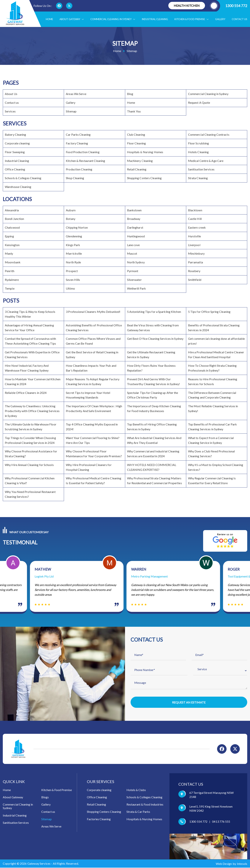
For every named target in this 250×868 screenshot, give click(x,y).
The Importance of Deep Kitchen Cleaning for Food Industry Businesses (154, 408)
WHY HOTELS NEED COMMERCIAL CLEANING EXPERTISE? (152, 467)
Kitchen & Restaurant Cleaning (85, 161)
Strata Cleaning (198, 178)
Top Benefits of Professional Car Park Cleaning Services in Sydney (213, 427)
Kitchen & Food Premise (57, 790)
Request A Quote (199, 103)
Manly (9, 253)
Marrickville (74, 253)
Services (10, 111)
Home (49, 19)
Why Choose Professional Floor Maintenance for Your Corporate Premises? (94, 454)
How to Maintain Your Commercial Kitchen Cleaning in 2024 (33, 381)
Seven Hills (73, 280)
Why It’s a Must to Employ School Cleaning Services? (216, 467)
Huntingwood (136, 236)
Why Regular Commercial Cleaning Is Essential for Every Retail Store (212, 481)
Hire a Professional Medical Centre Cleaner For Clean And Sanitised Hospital (216, 355)
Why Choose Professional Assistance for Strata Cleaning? (31, 454)
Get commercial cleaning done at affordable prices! (216, 341)
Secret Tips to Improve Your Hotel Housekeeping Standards (88, 395)
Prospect (72, 271)
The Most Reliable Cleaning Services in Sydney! (213, 408)
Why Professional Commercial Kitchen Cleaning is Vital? (30, 481)
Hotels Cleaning (198, 152)
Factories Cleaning (99, 820)
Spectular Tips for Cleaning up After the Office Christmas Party (153, 395)
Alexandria (12, 210)
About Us (11, 94)
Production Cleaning (79, 169)
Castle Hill (195, 219)
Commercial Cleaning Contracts (209, 134)
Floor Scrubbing (199, 143)
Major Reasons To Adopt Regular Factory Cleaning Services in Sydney (93, 381)
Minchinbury (196, 253)
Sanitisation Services (201, 169)
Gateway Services (39, 864)
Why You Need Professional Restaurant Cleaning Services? (30, 494)
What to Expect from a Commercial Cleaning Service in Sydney (211, 440)
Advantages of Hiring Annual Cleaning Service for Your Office (29, 328)
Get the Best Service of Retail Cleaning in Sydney (92, 355)
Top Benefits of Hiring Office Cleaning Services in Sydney (152, 427)
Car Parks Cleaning (78, 134)
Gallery (220, 19)
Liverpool (194, 245)
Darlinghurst (135, 227)
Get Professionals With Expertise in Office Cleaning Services (32, 355)
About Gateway (72, 19)
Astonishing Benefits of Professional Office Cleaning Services (94, 328)
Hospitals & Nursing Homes (145, 152)
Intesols (242, 864)
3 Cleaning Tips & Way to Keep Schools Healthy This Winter (30, 314)
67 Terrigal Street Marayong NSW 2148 (211, 795)
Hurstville (194, 236)
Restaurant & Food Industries (145, 805)
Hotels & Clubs (136, 790)
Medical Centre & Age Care (206, 161)
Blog (130, 94)
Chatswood (12, 227)
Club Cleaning (136, 134)
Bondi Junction (14, 219)
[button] (82, 19)
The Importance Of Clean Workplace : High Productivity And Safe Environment (94, 408)
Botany (71, 219)
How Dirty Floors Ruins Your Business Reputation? (151, 368)
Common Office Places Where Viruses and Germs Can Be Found (93, 341)
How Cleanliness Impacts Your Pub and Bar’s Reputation (91, 368)
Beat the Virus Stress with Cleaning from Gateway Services (153, 328)
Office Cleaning (15, 169)
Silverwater (134, 280)
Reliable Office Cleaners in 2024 (26, 393)
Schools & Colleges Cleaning (23, 178)
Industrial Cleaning (155, 19)
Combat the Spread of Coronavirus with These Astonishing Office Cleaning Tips (30, 341)
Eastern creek (197, 227)
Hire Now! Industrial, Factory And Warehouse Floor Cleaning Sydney (27, 368)
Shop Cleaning (75, 178)
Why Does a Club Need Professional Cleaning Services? (211, 454)
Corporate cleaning (17, 143)
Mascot (132, 253)
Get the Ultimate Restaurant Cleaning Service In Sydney (151, 355)
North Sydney (136, 262)
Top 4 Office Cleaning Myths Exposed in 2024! (92, 427)
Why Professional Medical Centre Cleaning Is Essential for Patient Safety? (94, 481)
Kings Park (73, 245)
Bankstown (134, 210)
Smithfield (195, 280)
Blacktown (195, 210)
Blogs (45, 798)
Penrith (10, 271)
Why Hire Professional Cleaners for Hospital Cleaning (89, 467)
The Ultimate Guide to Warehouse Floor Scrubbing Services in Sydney (31, 427)
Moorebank (13, 262)
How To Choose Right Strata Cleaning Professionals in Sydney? (212, 368)
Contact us (239, 19)
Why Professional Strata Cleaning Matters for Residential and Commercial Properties (154, 481)
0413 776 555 (221, 822)
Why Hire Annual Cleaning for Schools (29, 465)
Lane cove (133, 245)
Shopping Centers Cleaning (144, 178)
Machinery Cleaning (140, 161)
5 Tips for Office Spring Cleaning (209, 312)
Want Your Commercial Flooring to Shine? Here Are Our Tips (93, 440)
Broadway (134, 219)
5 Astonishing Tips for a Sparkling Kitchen (154, 312)
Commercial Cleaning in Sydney (113, 19)
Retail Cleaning (137, 169)
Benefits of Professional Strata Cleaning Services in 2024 (214, 328)
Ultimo (70, 288)
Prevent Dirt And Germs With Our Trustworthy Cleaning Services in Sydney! (154, 381)
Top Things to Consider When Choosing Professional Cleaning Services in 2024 (30, 440)
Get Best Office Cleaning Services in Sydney (155, 339)
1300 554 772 (229, 6)
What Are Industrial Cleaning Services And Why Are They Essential (154, 440)
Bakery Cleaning (16, 134)
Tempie (10, 288)
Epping (9, 236)
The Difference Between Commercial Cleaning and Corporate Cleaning (212, 395)
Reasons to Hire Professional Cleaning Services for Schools (213, 381)
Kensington (12, 245)
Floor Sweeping (15, 152)
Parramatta (195, 262)
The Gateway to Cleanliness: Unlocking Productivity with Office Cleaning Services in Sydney (32, 411)
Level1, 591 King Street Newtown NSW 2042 (211, 809)
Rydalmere (12, 280)
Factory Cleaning (77, 143)
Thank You (134, 111)
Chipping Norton (77, 227)
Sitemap (71, 111)
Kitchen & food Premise (192, 19)
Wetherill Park (136, 288)
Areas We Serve (76, 94)
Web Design (224, 864)
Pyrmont (133, 271)
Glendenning (74, 236)
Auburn (71, 210)
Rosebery (194, 271)
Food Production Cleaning (83, 152)
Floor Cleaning (136, 143)
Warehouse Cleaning (18, 187)
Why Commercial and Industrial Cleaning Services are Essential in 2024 (153, 454)
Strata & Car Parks (138, 812)
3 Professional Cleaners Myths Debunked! (93, 312)
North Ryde (73, 262)
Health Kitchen (187, 5)
